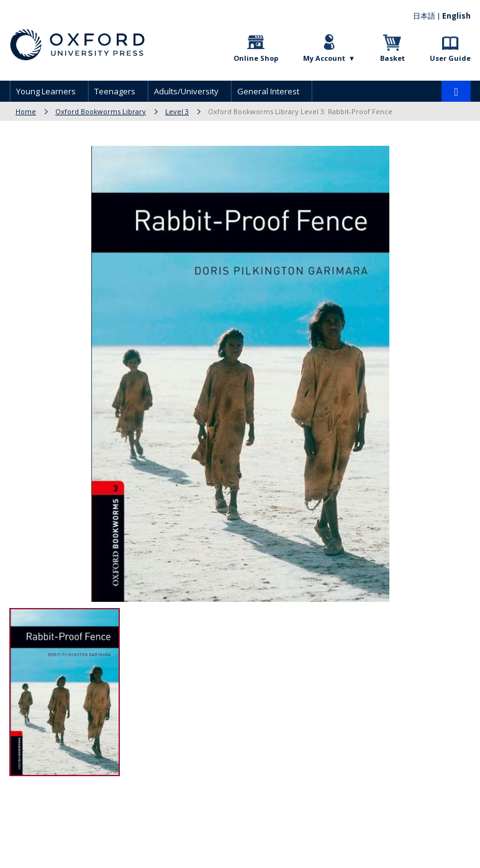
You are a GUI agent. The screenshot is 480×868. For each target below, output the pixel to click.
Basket (392, 58)
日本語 (424, 16)
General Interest (268, 91)
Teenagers (115, 91)
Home (26, 111)
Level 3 (177, 111)
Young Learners (46, 91)
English (456, 16)
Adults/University (186, 91)
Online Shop (256, 58)
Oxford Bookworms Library (101, 111)
